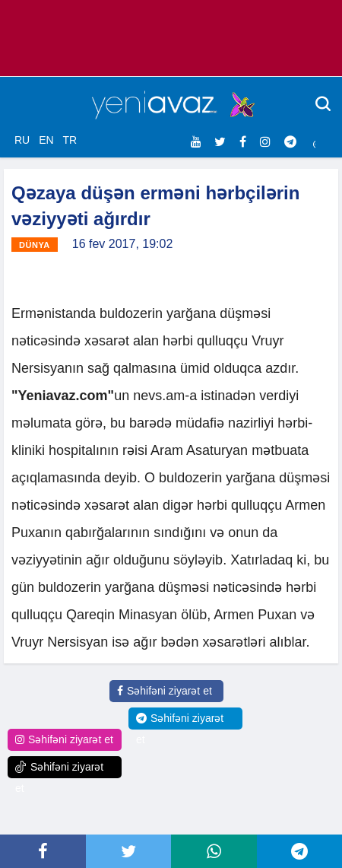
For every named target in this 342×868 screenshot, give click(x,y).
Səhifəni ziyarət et (165, 691)
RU (22, 140)
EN (46, 140)
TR (70, 140)
